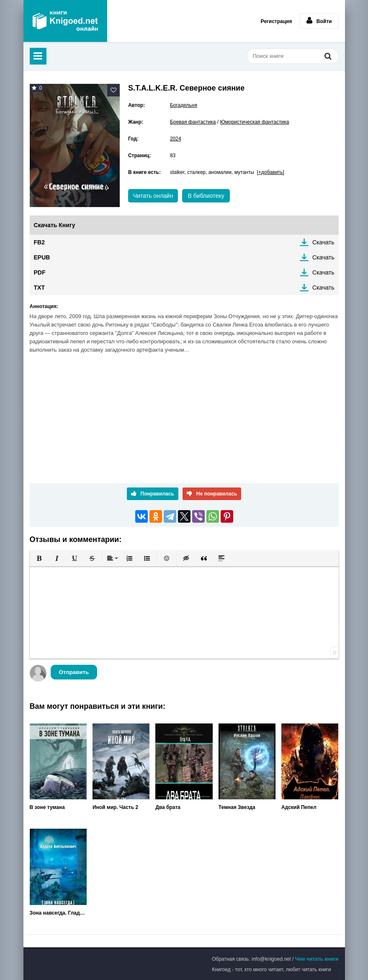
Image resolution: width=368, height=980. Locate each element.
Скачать (323, 242)
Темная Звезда (237, 807)
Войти (319, 21)
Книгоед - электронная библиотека (65, 21)
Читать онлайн (153, 196)
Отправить (74, 672)
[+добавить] (271, 172)
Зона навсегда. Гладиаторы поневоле (58, 913)
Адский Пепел (299, 807)
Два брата (168, 807)
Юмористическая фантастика (254, 122)
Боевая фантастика (193, 122)
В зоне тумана (47, 807)
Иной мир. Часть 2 (115, 807)
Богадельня (184, 105)
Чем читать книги (317, 959)
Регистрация (276, 21)
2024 (176, 139)
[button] (39, 558)
